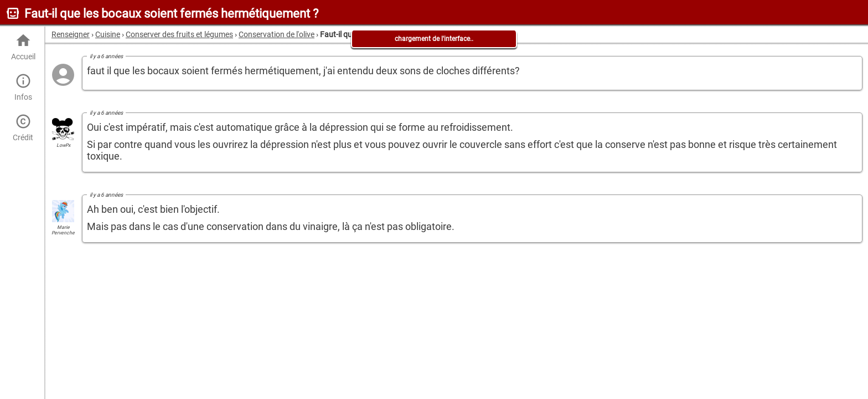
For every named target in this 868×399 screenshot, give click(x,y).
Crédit (23, 128)
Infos (23, 87)
